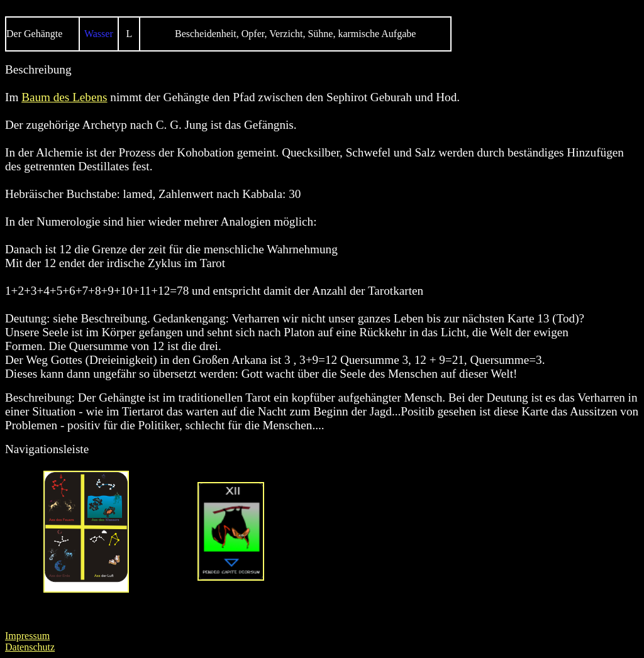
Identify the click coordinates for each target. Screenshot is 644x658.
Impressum (27, 636)
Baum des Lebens (64, 97)
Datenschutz (30, 647)
